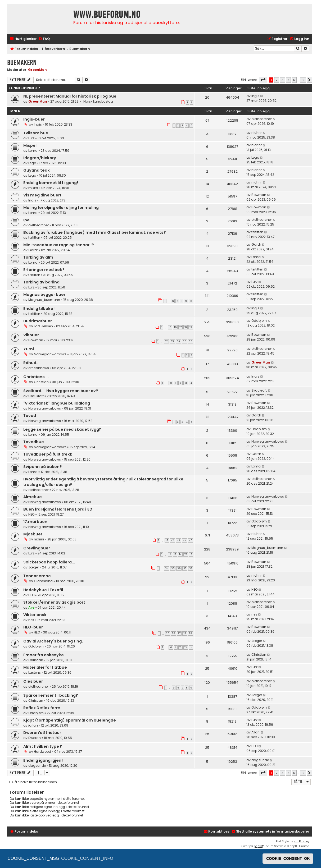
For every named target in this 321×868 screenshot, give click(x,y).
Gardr (33, 250)
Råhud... (31, 363)
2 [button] (277, 80)
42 (172, 540)
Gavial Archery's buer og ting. (53, 641)
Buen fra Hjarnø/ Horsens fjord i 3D (58, 509)
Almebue (33, 497)
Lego (32, 163)
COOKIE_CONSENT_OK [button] (288, 858)
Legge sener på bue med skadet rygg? (62, 429)
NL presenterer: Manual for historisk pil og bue (70, 96)
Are (31, 607)
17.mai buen (35, 522)
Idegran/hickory (40, 158)
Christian (41, 382)
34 (178, 341)
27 (179, 633)
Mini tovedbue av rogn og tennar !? (59, 245)
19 (191, 327)
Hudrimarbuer (38, 321)
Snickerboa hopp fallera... (49, 562)
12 (180, 383)
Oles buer (33, 681)
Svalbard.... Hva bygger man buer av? (61, 391)
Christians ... (36, 377)
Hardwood (42, 752)
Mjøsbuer (33, 534)
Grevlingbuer (37, 548)
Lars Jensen (43, 326)
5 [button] (294, 80)
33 (172, 341)
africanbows (39, 368)
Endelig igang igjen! (43, 760)
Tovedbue (34, 442)
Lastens (35, 672)
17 (180, 327)
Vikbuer (31, 335)
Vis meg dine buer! (42, 195)
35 (184, 341)
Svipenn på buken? (43, 467)
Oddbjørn (259, 321)
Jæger (34, 567)
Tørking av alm (38, 257)
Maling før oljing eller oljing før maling (61, 208)
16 (175, 327)
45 (191, 540)
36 (191, 341)
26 (173, 633)
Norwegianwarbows (50, 354)
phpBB (258, 846)
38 (191, 568)
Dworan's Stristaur (42, 733)
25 (168, 633)
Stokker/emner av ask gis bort (54, 602)
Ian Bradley (302, 841)
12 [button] (303, 80)
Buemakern (22, 63)
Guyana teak (37, 170)
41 (167, 540)
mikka (33, 188)
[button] (263, 80)
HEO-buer (33, 627)
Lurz (31, 138)
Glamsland (43, 581)
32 (166, 341)
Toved (30, 416)
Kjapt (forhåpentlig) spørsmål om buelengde (70, 720)
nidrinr (257, 133)
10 (191, 301)
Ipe (26, 220)
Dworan (35, 738)
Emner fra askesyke (44, 655)
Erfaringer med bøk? (44, 270)
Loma (33, 151)
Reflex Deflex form (42, 708)
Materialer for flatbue (45, 667)
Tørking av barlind (41, 282)
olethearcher (262, 119)
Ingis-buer (34, 119)
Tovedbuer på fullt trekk (48, 454)
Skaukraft (36, 396)
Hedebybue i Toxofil (43, 590)
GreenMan (37, 70)
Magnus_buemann (44, 300)
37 (185, 568)
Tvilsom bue (36, 133)
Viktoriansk (35, 615)
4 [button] (288, 80)
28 (185, 633)
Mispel (30, 145)
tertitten (34, 238)
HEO (31, 514)
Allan (256, 732)
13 (186, 383)
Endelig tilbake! (39, 309)
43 (178, 540)
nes (31, 620)
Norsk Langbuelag (98, 101)
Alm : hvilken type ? (43, 746)
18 (186, 327)
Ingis (255, 96)
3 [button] (282, 80)
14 (191, 383)
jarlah (33, 725)
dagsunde (37, 766)
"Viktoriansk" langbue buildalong (57, 403)
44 (184, 540)
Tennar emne (37, 576)
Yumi (29, 349)
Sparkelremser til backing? (51, 695)
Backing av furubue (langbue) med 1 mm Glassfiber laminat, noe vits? (95, 232)
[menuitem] (44, 39)
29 (191, 633)
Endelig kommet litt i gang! (51, 183)
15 (170, 327)
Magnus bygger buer (44, 295)
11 (176, 383)
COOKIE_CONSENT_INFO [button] (87, 858)
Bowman (259, 195)
